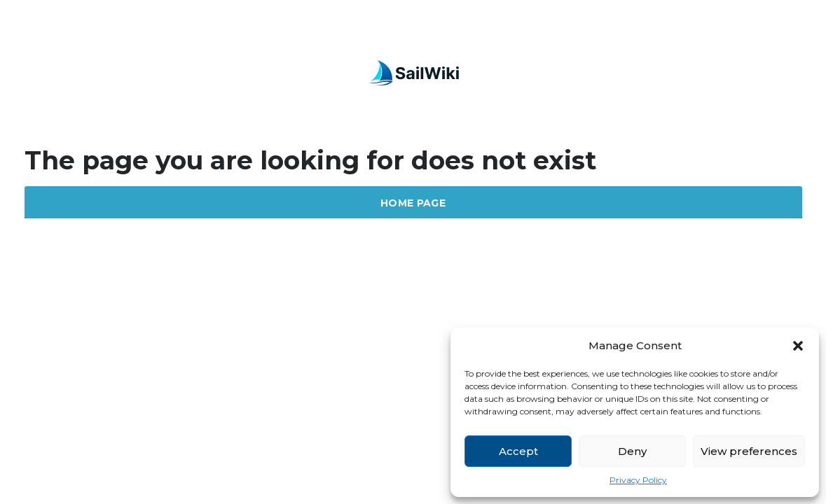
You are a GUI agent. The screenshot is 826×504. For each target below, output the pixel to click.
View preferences (749, 451)
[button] (798, 346)
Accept (518, 451)
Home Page (413, 203)
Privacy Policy (638, 480)
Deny (632, 451)
